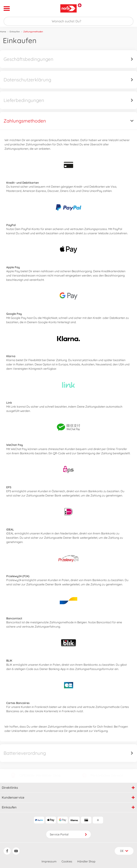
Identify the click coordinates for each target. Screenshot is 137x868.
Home (3, 32)
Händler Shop (86, 861)
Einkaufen (15, 32)
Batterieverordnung (68, 753)
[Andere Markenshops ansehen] (80, 5)
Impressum (49, 861)
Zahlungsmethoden (68, 121)
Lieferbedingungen (68, 100)
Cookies (67, 861)
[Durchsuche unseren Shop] (68, 21)
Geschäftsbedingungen (68, 59)
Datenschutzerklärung (68, 80)
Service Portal (68, 834)
